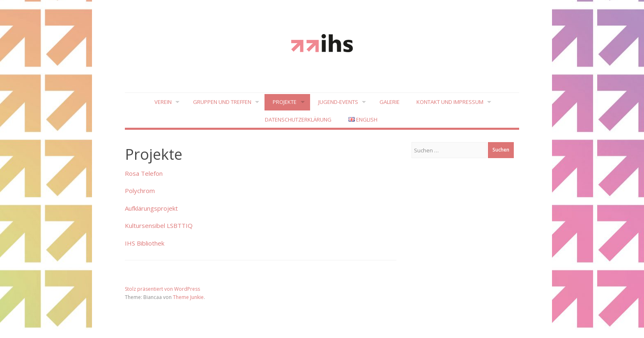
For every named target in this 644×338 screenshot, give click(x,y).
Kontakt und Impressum (450, 102)
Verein (163, 102)
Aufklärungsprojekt (151, 208)
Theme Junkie (188, 297)
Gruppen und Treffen (222, 102)
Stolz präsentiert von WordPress (162, 289)
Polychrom (140, 191)
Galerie (390, 102)
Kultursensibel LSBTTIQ (159, 226)
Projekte (285, 102)
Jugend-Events (338, 102)
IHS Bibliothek (145, 243)
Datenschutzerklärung (298, 120)
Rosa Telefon (144, 173)
